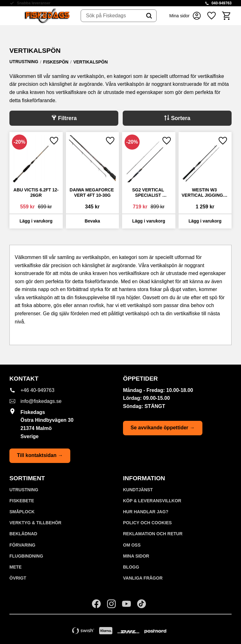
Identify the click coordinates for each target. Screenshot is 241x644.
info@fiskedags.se (41, 401)
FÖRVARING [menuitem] (22, 545)
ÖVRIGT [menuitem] (18, 578)
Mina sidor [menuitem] (136, 556)
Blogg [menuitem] (131, 567)
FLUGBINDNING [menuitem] (26, 556)
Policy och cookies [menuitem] (147, 523)
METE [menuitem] (16, 567)
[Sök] (149, 16)
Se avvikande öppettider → (163, 428)
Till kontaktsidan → (40, 455)
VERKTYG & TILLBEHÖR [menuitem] (35, 523)
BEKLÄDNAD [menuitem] (23, 534)
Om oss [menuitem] (132, 545)
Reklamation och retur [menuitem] (153, 534)
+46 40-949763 (37, 390)
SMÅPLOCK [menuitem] (22, 512)
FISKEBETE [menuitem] (22, 501)
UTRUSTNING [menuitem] (24, 490)
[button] (212, 16)
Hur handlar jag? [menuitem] (146, 512)
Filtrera (67, 118)
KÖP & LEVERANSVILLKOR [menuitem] (152, 501)
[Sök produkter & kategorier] (111, 16)
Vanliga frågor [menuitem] (143, 578)
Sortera (181, 118)
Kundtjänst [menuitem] (138, 490)
